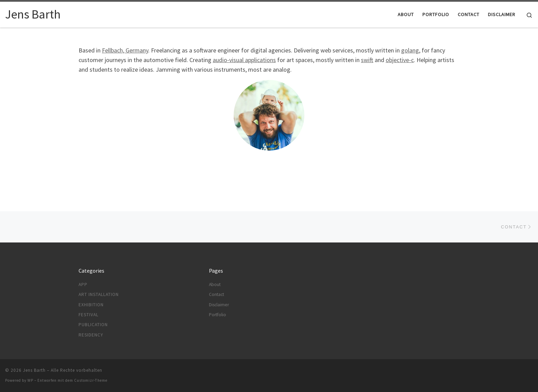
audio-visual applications (244, 60)
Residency (91, 335)
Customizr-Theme (91, 380)
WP (30, 380)
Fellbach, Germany (125, 50)
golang (410, 50)
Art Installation (99, 294)
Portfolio (218, 315)
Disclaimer (219, 305)
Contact (217, 294)
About (215, 284)
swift (367, 60)
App (83, 284)
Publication (93, 325)
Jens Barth (34, 370)
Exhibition (91, 305)
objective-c (400, 60)
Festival (89, 315)
